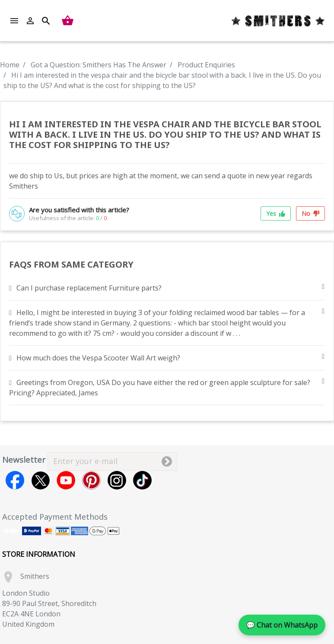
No (310, 213)
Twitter (40, 480)
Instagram (117, 480)
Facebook (15, 480)
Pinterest (91, 480)
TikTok (142, 480)
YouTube (66, 480)
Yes (276, 213)
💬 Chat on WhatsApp (282, 625)
